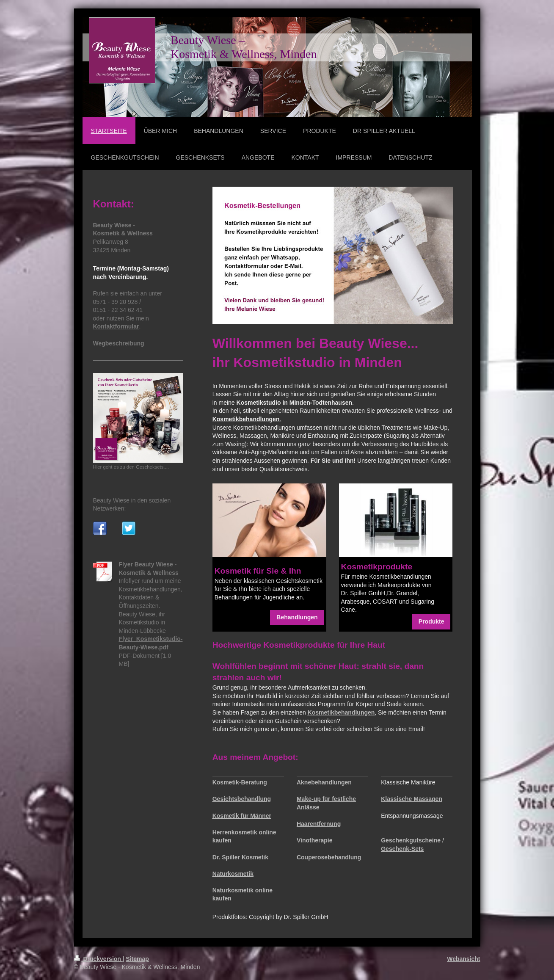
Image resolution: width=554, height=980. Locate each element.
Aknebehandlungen (324, 782)
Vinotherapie (315, 840)
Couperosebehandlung (329, 857)
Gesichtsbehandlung (242, 799)
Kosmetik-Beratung (240, 782)
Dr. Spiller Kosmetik (240, 857)
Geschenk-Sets (402, 849)
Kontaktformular (116, 326)
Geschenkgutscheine (411, 840)
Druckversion (98, 959)
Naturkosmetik (233, 874)
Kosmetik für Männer (242, 816)
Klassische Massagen (412, 799)
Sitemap (137, 959)
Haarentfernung (319, 824)
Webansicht (463, 959)
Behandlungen (297, 617)
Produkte (431, 621)
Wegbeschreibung (119, 343)
